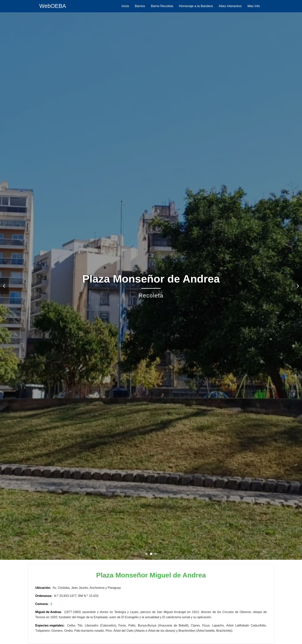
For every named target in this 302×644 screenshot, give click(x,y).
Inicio (125, 6)
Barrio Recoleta (162, 6)
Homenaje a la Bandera (196, 6)
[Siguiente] (298, 286)
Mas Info (254, 6)
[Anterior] (4, 286)
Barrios (140, 6)
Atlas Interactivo (230, 6)
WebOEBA (53, 6)
